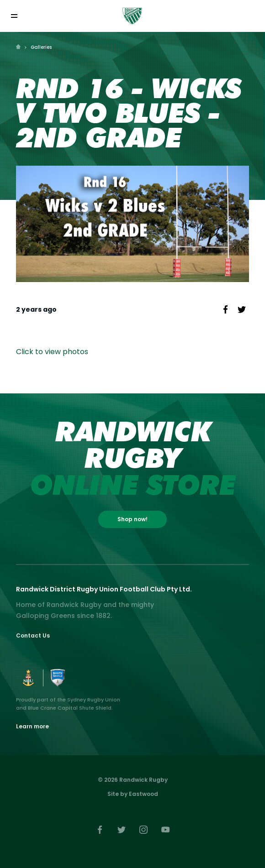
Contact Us (33, 635)
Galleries (41, 47)
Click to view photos (52, 352)
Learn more (32, 726)
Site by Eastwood (133, 794)
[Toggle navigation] (14, 16)
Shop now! (132, 519)
